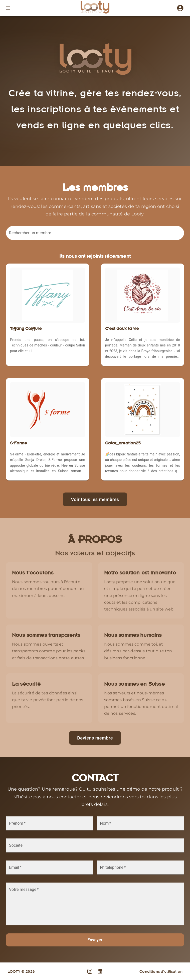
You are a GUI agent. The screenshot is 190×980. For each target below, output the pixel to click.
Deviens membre (95, 738)
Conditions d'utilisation (161, 971)
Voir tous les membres (95, 499)
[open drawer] (8, 8)
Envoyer (95, 940)
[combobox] (96, 235)
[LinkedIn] (100, 971)
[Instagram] (179, 8)
